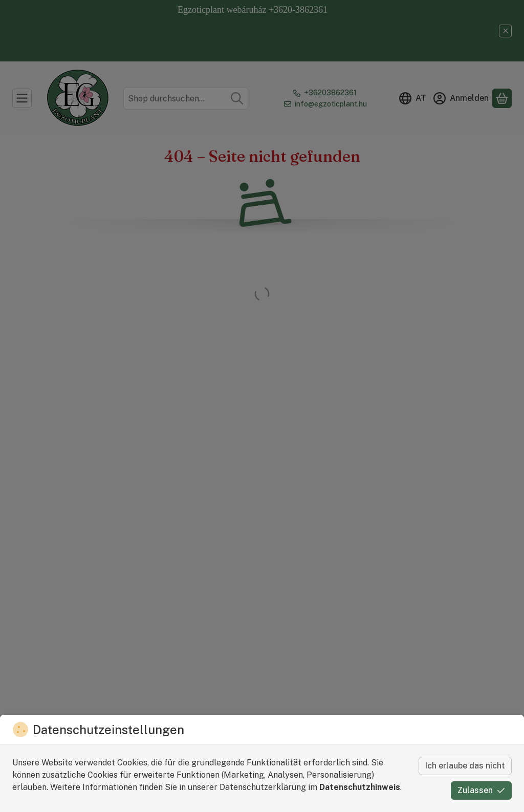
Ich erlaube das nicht (465, 766)
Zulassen (481, 790)
